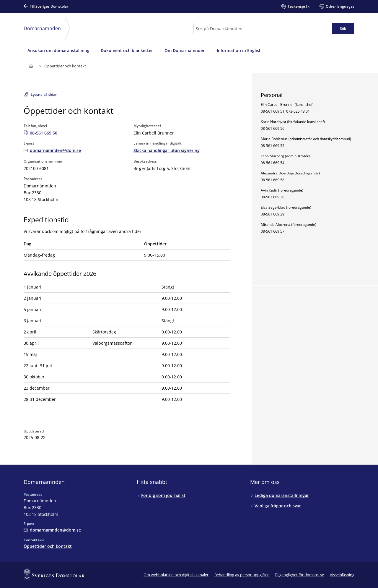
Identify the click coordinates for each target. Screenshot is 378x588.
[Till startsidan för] (31, 66)
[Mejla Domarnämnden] (52, 150)
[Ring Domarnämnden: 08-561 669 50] (40, 133)
